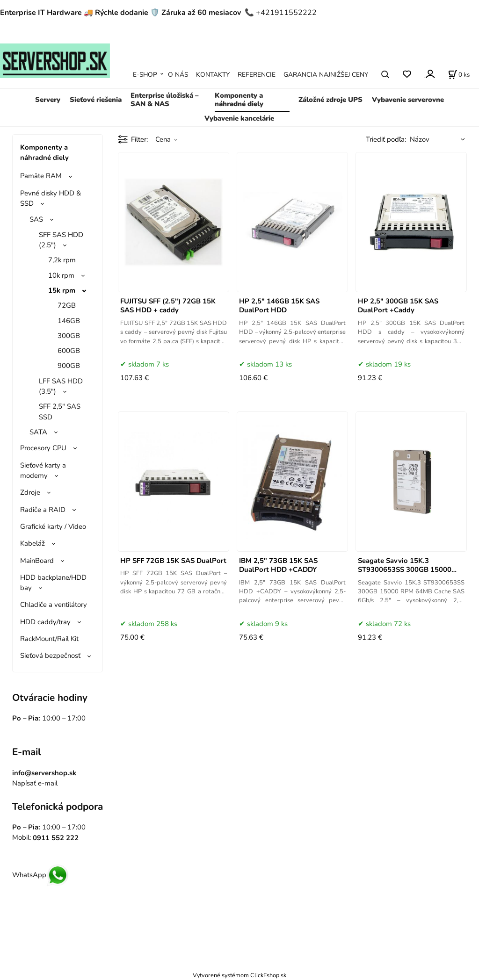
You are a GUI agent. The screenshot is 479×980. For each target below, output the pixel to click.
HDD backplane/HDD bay (53, 583)
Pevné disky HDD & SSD (51, 198)
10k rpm (61, 275)
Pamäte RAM (41, 176)
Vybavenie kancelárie (239, 118)
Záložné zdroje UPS (330, 100)
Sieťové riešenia (96, 100)
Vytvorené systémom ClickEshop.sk (239, 975)
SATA (38, 432)
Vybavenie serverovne (408, 100)
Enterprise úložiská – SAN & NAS (164, 100)
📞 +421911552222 (281, 13)
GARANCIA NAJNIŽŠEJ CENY (326, 75)
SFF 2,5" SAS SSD (60, 411)
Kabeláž (33, 543)
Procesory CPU (43, 448)
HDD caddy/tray (45, 622)
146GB (69, 321)
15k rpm (62, 290)
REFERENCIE (257, 75)
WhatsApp (40, 875)
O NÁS (178, 75)
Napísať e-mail (35, 783)
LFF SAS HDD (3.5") (61, 386)
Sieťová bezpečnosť (50, 656)
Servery (48, 100)
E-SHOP (145, 75)
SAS (36, 219)
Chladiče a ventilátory (54, 605)
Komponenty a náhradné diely (239, 100)
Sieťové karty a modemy (43, 470)
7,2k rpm (62, 260)
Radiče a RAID (43, 510)
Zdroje (30, 492)
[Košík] (459, 74)
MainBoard (37, 561)
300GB (69, 336)
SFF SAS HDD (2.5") (61, 240)
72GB (67, 305)
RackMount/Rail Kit (49, 639)
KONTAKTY (213, 75)
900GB (69, 366)
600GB (69, 351)
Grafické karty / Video (53, 526)
